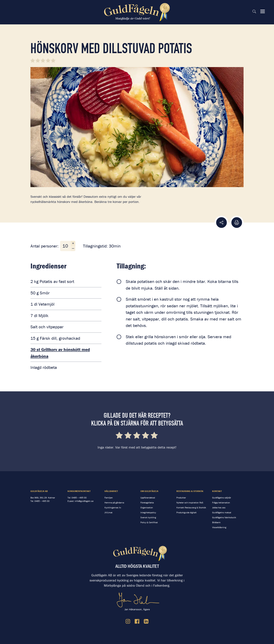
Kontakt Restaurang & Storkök (191, 507)
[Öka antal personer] (73, 243)
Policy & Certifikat (149, 522)
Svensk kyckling (148, 517)
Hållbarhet (111, 491)
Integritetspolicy (148, 512)
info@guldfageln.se (84, 501)
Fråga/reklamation (221, 503)
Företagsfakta (147, 503)
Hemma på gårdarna (114, 503)
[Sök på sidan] (254, 11)
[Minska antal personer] (73, 249)
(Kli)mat (108, 512)
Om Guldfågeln (149, 491)
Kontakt (217, 491)
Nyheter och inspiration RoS (190, 503)
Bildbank (216, 522)
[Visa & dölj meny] (263, 11)
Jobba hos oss (219, 507)
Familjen (109, 498)
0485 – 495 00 (42, 501)
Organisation (147, 507)
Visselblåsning (219, 527)
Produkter (181, 498)
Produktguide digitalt (186, 512)
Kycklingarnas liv (113, 507)
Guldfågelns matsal (222, 512)
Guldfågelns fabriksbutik (224, 517)
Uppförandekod (148, 498)
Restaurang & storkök (190, 491)
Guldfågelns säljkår (222, 498)
